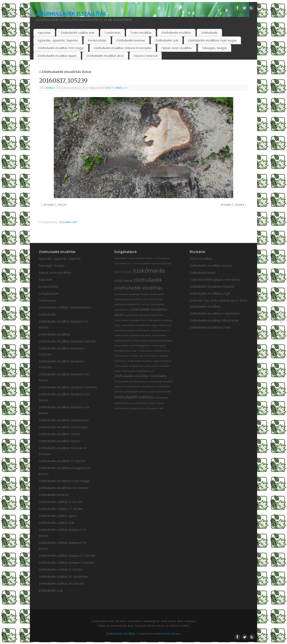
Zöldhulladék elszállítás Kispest (211, 265)
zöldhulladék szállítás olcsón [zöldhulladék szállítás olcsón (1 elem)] (129, 408)
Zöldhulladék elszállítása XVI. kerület (63, 488)
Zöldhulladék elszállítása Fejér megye (212, 40)
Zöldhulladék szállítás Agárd (58, 516)
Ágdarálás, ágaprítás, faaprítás (58, 40)
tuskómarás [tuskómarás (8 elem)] (149, 270)
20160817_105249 (232, 205)
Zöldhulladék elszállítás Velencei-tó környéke (123, 48)
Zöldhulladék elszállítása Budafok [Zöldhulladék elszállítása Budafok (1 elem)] (132, 294)
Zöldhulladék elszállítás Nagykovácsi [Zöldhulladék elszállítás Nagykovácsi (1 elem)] (133, 346)
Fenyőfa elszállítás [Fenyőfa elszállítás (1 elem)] (136, 258)
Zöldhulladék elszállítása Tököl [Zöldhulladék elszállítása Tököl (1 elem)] (130, 320)
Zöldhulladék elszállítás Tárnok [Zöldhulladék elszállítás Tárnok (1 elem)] (138, 371)
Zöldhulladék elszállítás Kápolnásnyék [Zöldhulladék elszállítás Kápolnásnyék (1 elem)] (152, 341)
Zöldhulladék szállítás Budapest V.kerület (67, 562)
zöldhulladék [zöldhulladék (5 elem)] (148, 280)
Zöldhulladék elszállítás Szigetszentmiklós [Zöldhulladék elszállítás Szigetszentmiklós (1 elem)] (149, 361)
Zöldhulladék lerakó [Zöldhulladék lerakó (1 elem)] (160, 392)
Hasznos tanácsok (145, 56)
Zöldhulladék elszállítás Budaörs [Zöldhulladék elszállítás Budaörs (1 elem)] (153, 330)
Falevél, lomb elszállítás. (177, 48)
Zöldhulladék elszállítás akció (105, 56)
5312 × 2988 (113, 88)
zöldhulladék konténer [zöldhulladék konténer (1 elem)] (137, 392)
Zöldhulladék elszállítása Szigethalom (215, 313)
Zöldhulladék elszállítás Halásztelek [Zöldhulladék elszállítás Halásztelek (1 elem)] (133, 335)
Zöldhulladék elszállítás (71, 13)
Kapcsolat (44, 33)
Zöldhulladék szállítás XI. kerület (60, 502)
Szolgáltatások (49, 293)
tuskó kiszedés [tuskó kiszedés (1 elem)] (158, 263)
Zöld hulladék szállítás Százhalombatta (65, 307)
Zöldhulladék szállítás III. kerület (61, 569)
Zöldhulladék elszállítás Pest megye (61, 48)
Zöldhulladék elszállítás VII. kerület (62, 461)
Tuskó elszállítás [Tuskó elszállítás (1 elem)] (142, 263)
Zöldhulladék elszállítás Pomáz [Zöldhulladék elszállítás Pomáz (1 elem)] (154, 351)
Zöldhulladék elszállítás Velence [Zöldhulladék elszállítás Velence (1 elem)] (131, 381)
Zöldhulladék (209, 33)
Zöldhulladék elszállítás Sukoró (59, 441)
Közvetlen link (68, 222)
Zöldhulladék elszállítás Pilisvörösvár (214, 320)
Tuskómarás (112, 33)
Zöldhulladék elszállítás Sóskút (59, 434)
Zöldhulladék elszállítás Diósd (65, 72)
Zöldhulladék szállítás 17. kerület (61, 509)
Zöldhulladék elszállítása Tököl (210, 327)
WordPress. (174, 634)
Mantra (158, 634)
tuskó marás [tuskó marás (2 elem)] (123, 280)
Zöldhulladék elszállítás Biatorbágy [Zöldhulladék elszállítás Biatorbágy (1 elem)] (139, 325)
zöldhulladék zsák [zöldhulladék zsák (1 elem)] (154, 408)
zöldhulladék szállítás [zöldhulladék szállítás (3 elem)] (134, 397)
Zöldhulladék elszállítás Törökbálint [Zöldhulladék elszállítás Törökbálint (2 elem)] (141, 376)
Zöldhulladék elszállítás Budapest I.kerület (67, 341)
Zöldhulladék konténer (131, 40)
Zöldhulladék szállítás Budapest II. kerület (67, 556)
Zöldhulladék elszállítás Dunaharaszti (64, 420)
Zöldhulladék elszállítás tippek (57, 56)
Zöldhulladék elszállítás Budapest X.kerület (68, 387)
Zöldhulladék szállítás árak (77, 33)
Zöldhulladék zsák (167, 40)
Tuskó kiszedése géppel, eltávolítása (215, 279)
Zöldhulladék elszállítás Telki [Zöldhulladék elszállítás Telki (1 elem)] (129, 366)
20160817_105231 (55, 205)
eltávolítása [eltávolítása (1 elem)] (120, 258)
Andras (50, 88)
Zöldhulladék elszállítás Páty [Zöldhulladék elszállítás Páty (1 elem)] (129, 356)
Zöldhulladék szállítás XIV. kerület (61, 583)
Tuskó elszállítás (141, 33)
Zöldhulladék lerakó (203, 272)
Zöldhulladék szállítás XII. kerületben (64, 576)
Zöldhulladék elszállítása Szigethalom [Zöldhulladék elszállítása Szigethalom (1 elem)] (144, 315)
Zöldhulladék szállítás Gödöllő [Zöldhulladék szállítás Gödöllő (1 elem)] (148, 403)
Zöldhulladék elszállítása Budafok (212, 286)
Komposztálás (97, 40)
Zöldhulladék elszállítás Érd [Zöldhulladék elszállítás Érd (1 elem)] (141, 386)
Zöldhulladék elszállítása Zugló (210, 293)
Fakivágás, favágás (215, 48)
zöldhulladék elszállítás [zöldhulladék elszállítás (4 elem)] (138, 288)
